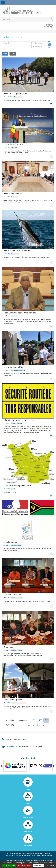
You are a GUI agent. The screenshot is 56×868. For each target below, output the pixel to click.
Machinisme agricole (13, 700)
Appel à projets (10, 542)
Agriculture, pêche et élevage (18, 370)
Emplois (28, 803)
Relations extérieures (16, 545)
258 (13, 725)
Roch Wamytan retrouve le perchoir (20, 313)
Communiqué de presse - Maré (18, 486)
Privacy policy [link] (49, 865)
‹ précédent (22, 720)
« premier (10, 720)
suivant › (30, 725)
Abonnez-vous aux (16, 739)
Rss (52, 26)
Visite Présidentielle (13, 194)
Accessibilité (28, 846)
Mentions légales (12, 861)
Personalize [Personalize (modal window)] (38, 865)
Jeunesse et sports (18, 97)
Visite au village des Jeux (15, 94)
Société (13, 489)
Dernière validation (12, 595)
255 (41, 720)
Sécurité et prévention (16, 423)
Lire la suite (51, 103)
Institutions (14, 147)
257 (7, 725)
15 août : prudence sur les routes (19, 420)
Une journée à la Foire (14, 367)
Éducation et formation (17, 598)
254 (35, 720)
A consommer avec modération (18, 250)
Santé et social (15, 254)
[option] (15, 766)
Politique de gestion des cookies (28, 861)
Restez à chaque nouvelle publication (24, 747)
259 (19, 725)
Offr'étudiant (9, 647)
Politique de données (46, 861)
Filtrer (5, 54)
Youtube (49, 26)
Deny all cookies (25, 865)
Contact (28, 789)
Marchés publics (28, 817)
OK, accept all (9, 865)
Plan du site (28, 832)
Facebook (46, 26)
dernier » (40, 725)
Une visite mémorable (14, 144)
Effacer (13, 54)
